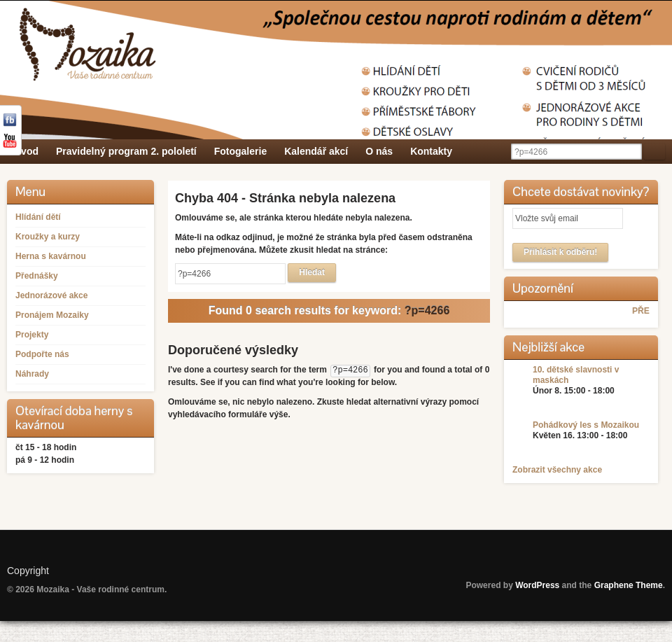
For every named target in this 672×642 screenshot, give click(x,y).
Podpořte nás (42, 354)
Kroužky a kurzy (48, 237)
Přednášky (37, 276)
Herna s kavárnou (51, 256)
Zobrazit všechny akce (557, 470)
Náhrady (32, 374)
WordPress (537, 585)
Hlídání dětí (38, 217)
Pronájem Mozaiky (52, 315)
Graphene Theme (629, 585)
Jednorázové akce (51, 295)
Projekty (32, 335)
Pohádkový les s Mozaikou (586, 425)
